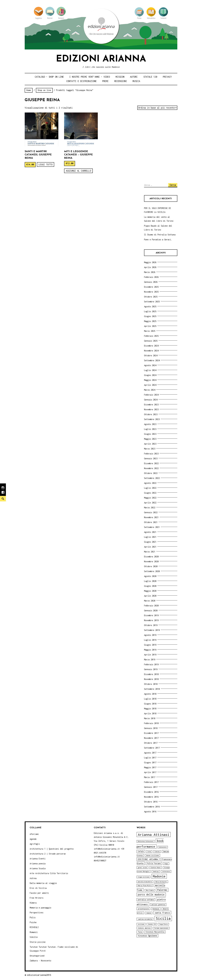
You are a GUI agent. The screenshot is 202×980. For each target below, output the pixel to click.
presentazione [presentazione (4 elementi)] (143, 909)
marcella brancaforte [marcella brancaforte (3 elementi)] (145, 882)
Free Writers (36, 898)
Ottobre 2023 (151, 414)
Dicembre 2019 (151, 615)
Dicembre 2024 (151, 346)
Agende (33, 839)
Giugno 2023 (150, 434)
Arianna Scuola (38, 868)
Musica (136, 81)
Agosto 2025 (150, 306)
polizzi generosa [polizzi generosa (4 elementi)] (158, 905)
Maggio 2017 (150, 767)
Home (29, 90)
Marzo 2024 (150, 390)
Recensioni (121, 81)
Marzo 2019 (150, 660)
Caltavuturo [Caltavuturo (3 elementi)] (163, 847)
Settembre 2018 (152, 689)
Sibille (34, 937)
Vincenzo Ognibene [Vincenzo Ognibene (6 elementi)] (147, 936)
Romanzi (34, 932)
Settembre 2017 (152, 748)
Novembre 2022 (151, 468)
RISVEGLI (34, 927)
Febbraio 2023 (151, 454)
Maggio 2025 (150, 321)
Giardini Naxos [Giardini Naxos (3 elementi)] (156, 868)
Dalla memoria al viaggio (43, 883)
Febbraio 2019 (151, 664)
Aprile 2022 (150, 503)
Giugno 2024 (150, 375)
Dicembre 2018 (151, 674)
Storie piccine (38, 942)
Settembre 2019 (152, 630)
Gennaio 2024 (151, 400)
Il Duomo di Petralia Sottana (160, 235)
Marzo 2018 (150, 718)
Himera (33, 903)
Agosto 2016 (150, 812)
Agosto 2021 (150, 532)
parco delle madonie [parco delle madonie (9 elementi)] (151, 895)
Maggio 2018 (150, 709)
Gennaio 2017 (151, 787)
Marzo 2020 (150, 601)
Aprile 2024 (150, 385)
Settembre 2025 (152, 302)
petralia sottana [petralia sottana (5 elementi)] (146, 900)
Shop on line (44, 90)
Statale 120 (150, 77)
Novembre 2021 (151, 517)
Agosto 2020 (150, 576)
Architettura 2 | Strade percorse (48, 854)
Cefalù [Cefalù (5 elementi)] (141, 851)
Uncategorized (37, 956)
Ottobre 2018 (151, 684)
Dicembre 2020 (151, 557)
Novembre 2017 (151, 738)
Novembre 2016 (151, 797)
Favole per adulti (39, 893)
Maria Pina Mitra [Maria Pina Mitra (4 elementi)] (145, 886)
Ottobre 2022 (151, 473)
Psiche (33, 922)
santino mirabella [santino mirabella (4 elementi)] (145, 919)
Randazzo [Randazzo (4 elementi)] (156, 909)
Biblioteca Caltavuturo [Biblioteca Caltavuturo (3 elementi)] (146, 841)
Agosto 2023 (150, 424)
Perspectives (36, 913)
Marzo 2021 (150, 552)
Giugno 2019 (150, 645)
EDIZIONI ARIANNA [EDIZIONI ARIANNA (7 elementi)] (148, 859)
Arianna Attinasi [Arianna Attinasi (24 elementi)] (154, 835)
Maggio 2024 (150, 380)
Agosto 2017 (150, 753)
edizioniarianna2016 (39, 975)
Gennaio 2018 (151, 728)
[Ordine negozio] (157, 108)
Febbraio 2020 (151, 606)
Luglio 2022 (150, 488)
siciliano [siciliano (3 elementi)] (141, 924)
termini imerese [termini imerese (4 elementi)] (144, 928)
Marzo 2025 (150, 331)
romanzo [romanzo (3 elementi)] (149, 913)
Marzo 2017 (150, 777)
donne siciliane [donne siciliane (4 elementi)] (152, 855)
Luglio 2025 (150, 311)
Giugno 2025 (150, 316)
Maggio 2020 (150, 591)
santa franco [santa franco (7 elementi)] (162, 913)
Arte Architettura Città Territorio (49, 873)
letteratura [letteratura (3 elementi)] (166, 871)
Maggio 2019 (150, 650)
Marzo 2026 (150, 272)
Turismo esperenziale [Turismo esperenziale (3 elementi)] (161, 928)
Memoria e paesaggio (40, 908)
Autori (134, 77)
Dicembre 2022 (151, 463)
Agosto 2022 (150, 483)
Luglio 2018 (150, 699)
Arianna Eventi (38, 859)
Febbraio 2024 (151, 395)
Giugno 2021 (150, 542)
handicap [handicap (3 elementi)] (156, 871)
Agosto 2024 (150, 365)
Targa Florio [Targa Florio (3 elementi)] (163, 924)
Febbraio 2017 (151, 782)
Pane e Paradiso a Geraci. (158, 240)
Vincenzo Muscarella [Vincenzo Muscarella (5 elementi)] (155, 932)
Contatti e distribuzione (82, 81)
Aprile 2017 (150, 772)
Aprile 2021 (150, 547)
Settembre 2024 (152, 360)
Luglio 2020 (150, 581)
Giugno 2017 (150, 762)
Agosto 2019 (150, 635)
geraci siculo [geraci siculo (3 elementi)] (142, 868)
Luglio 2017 (150, 758)
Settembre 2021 (152, 527)
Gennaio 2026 (151, 282)
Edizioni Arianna (101, 59)
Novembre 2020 (151, 561)
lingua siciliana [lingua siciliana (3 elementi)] (144, 877)
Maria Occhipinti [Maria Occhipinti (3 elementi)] (161, 882)
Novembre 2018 (151, 679)
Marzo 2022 (150, 508)
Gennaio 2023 (151, 458)
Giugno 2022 (150, 493)
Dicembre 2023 (151, 405)
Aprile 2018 (150, 713)
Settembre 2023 (152, 419)
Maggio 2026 (150, 262)
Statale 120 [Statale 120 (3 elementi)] (152, 924)
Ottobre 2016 (151, 802)
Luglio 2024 (150, 370)
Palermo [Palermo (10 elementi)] (162, 890)
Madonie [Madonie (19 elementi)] (159, 876)
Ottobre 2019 (151, 625)
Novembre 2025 (151, 292)
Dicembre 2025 (151, 287)
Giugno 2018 (150, 704)
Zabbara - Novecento (40, 961)
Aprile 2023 (150, 444)
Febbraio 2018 (151, 723)
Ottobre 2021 (151, 522)
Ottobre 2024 (151, 356)
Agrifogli (35, 844)
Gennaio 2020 (151, 610)
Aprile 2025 (150, 326)
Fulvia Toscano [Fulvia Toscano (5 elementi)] (154, 864)
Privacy (167, 77)
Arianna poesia (38, 864)
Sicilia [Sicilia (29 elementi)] (163, 918)
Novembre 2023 (151, 409)
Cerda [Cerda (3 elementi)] (149, 852)
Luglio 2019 (150, 640)
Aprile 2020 (150, 596)
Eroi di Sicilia (38, 888)
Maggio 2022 (150, 498)
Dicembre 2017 (151, 733)
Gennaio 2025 (151, 341)
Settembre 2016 (152, 807)
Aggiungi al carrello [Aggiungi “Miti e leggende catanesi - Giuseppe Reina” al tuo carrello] (78, 171)
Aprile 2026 (150, 267)
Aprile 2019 (150, 655)
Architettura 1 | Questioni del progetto (52, 849)
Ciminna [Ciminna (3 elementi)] (157, 852)
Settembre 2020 (152, 571)
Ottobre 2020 (151, 566)
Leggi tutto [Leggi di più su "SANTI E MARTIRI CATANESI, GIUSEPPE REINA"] (46, 164)
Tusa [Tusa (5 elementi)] (140, 932)
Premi (105, 81)
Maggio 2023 (150, 439)
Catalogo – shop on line (49, 77)
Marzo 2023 (150, 449)
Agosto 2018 (150, 694)
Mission (120, 77)
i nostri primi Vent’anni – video (90, 77)
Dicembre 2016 (151, 792)
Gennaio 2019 (151, 669)
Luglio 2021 (150, 537)
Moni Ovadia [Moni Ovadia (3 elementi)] (150, 890)
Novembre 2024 (151, 351)
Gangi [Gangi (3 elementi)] (166, 864)
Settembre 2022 (152, 478)
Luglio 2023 (150, 429)
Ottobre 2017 (151, 743)
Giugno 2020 (150, 586)
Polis (33, 917)
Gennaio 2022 (151, 512)
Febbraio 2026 (151, 277)
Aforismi (34, 834)
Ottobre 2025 (151, 297)
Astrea (33, 878)
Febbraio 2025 (151, 336)
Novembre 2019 (151, 620)
